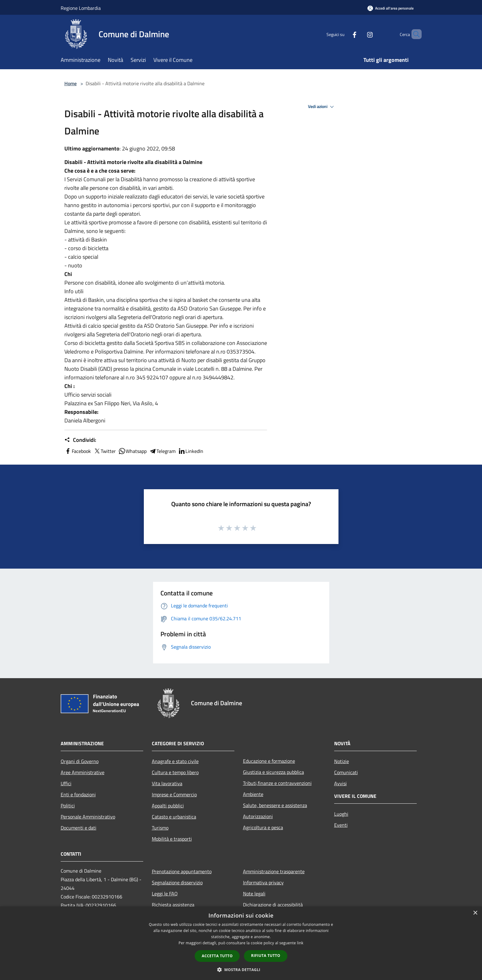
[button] (241, 970)
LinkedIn (191, 451)
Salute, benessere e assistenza (275, 805)
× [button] (475, 913)
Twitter (105, 451)
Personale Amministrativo (88, 817)
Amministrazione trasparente (274, 871)
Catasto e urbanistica (174, 817)
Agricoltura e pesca (263, 827)
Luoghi (341, 814)
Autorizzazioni (258, 816)
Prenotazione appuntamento (182, 871)
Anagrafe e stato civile (175, 761)
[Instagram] (359, 34)
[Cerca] (414, 34)
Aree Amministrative (83, 772)
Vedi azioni (322, 107)
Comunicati (346, 772)
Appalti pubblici (168, 806)
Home (71, 83)
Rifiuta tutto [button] (266, 956)
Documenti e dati (79, 828)
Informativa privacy (263, 882)
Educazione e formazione (269, 761)
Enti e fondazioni (78, 794)
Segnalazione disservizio (177, 882)
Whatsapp (132, 451)
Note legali (254, 894)
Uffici (66, 783)
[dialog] (241, 943)
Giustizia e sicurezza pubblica (273, 772)
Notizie (342, 761)
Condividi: (80, 440)
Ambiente (253, 794)
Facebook (78, 451)
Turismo (160, 828)
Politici (68, 806)
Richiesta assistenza (173, 905)
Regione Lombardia (81, 8)
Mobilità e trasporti (172, 839)
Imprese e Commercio (174, 794)
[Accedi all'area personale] (391, 8)
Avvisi (340, 783)
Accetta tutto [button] (217, 956)
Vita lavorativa (167, 783)
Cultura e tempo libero (175, 772)
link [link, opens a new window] (300, 943)
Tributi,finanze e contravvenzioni (277, 783)
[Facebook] (344, 34)
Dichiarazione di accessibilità (273, 905)
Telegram (162, 451)
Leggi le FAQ (165, 894)
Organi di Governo (80, 761)
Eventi (341, 825)
